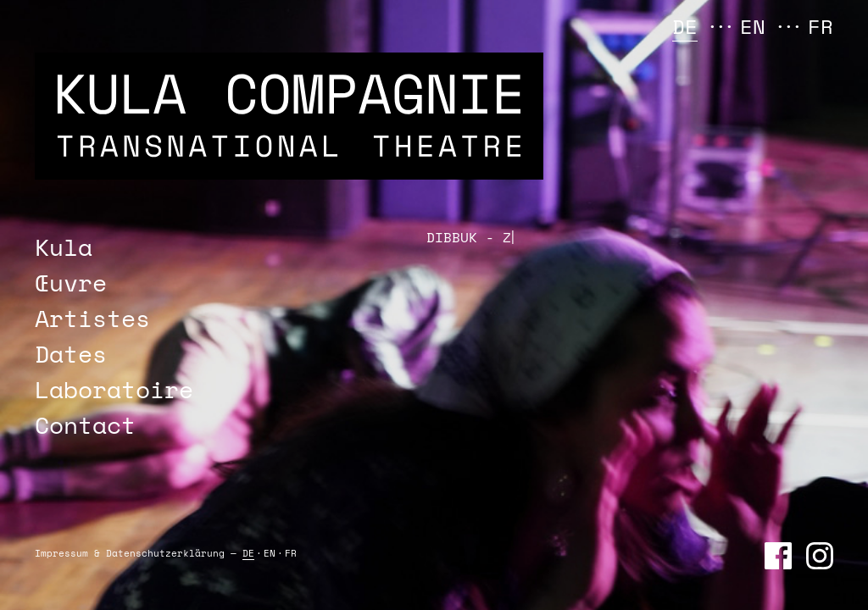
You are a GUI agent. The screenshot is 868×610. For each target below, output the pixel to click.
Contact (85, 425)
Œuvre (71, 283)
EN (753, 26)
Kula (64, 247)
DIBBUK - (467, 238)
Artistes (92, 318)
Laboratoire (114, 389)
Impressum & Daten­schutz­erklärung (130, 553)
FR (821, 26)
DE (685, 26)
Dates (71, 354)
